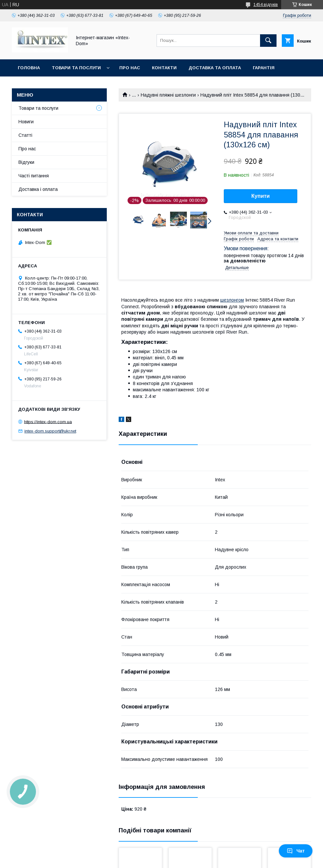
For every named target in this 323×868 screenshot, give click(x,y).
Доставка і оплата (38, 189)
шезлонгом (232, 300)
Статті (25, 135)
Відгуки (26, 162)
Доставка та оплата (215, 68)
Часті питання (34, 176)
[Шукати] (268, 41)
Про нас (130, 68)
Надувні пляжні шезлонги (168, 95)
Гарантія (264, 68)
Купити (261, 196)
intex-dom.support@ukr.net (50, 431)
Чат (296, 851)
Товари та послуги (76, 68)
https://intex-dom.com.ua (48, 421)
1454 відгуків (266, 5)
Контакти (164, 68)
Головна (29, 68)
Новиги (26, 122)
